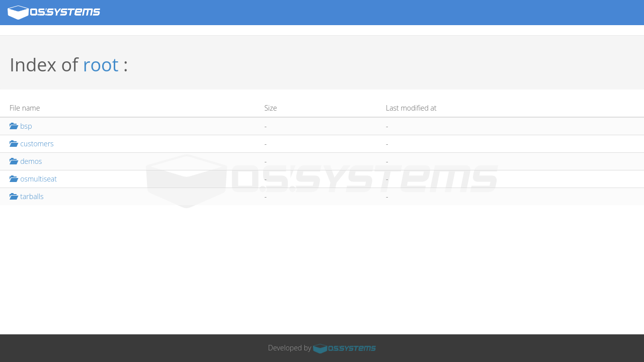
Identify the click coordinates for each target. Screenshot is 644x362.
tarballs (26, 196)
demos (26, 161)
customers (32, 144)
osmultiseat (33, 179)
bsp (21, 126)
